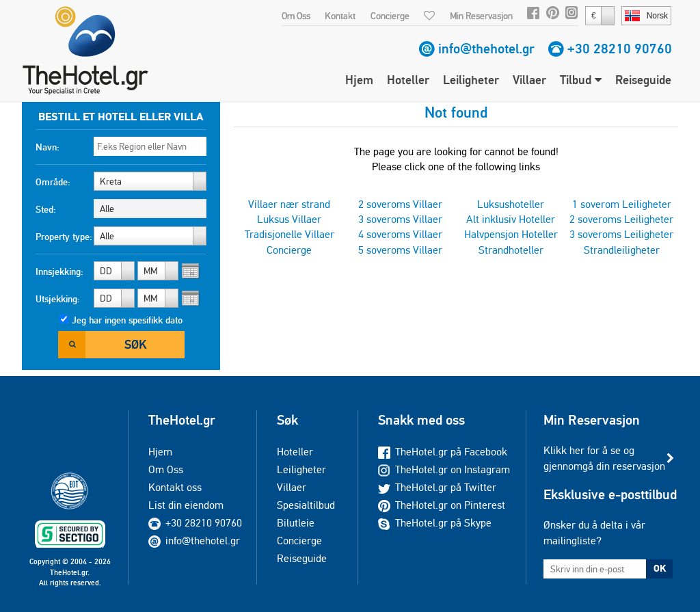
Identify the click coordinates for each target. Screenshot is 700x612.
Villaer (529, 80)
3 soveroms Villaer (400, 219)
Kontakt (340, 16)
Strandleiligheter (622, 250)
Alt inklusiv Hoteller (511, 219)
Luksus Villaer (289, 219)
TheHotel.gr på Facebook (443, 452)
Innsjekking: (59, 271)
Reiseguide (643, 80)
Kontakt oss (175, 487)
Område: (53, 182)
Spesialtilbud (306, 505)
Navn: (48, 147)
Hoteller (408, 80)
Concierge (390, 16)
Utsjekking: (58, 299)
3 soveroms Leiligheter (621, 234)
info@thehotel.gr (486, 49)
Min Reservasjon (481, 16)
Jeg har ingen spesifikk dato (127, 320)
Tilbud (581, 80)
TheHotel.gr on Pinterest (442, 505)
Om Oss (296, 16)
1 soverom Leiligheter (622, 204)
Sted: (46, 209)
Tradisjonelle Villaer (290, 234)
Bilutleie (296, 523)
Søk (135, 344)
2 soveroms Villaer (400, 204)
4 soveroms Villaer (400, 234)
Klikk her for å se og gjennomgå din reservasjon (604, 458)
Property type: (64, 237)
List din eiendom (186, 505)
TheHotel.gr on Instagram (444, 469)
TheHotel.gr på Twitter (437, 487)
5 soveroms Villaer (400, 250)
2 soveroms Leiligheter (621, 219)
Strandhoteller (511, 250)
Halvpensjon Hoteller (511, 234)
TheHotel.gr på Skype (435, 523)
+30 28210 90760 (620, 49)
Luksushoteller (511, 204)
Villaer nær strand (289, 204)
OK (660, 568)
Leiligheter (471, 80)
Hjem (359, 80)
